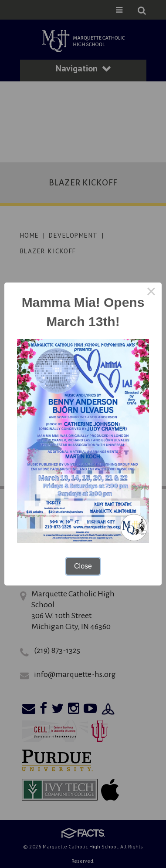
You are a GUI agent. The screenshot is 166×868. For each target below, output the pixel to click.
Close (83, 566)
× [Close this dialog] (151, 293)
